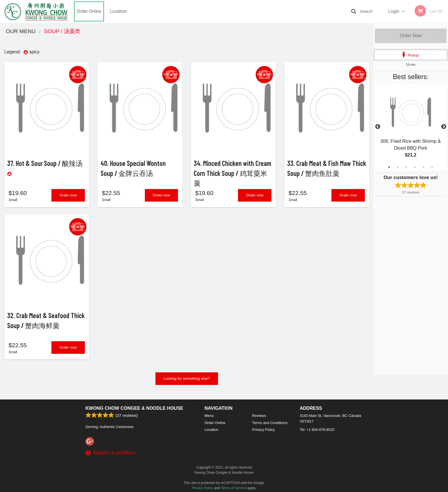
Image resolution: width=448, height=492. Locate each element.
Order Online (89, 11)
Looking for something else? (187, 383)
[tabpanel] (411, 127)
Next (444, 127)
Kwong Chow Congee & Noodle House (134, 408)
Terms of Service (234, 488)
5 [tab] (423, 167)
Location (118, 11)
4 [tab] (415, 167)
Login (394, 11)
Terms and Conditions (270, 423)
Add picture (78, 75)
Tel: (317, 430)
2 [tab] (398, 167)
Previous (378, 127)
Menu (209, 416)
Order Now (411, 36)
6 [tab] (432, 167)
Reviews (259, 416)
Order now (68, 197)
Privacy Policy (263, 430)
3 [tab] (406, 167)
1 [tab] (389, 167)
